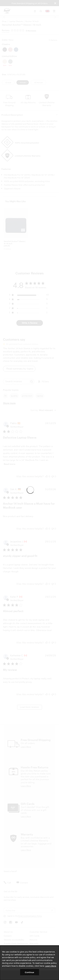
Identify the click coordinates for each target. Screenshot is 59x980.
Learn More (51, 966)
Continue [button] (29, 972)
